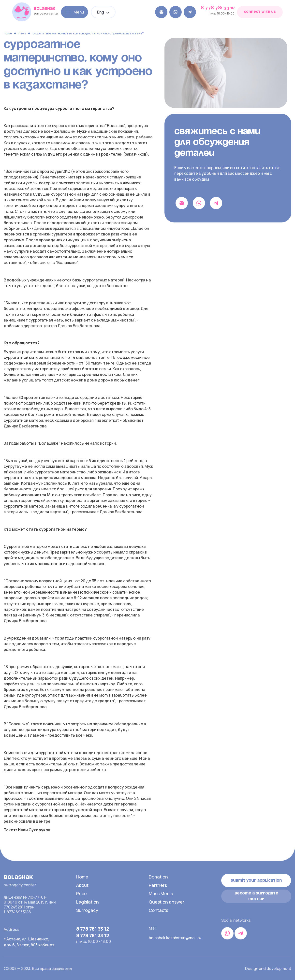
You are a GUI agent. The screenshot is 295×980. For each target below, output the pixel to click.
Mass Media (161, 893)
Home (8, 33)
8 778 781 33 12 (218, 8)
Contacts (158, 910)
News (22, 33)
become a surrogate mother (256, 896)
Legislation (88, 902)
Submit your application (256, 880)
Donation (158, 877)
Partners (158, 885)
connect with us (260, 12)
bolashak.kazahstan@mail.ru (175, 938)
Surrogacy (87, 910)
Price (81, 893)
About (82, 885)
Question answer (167, 902)
